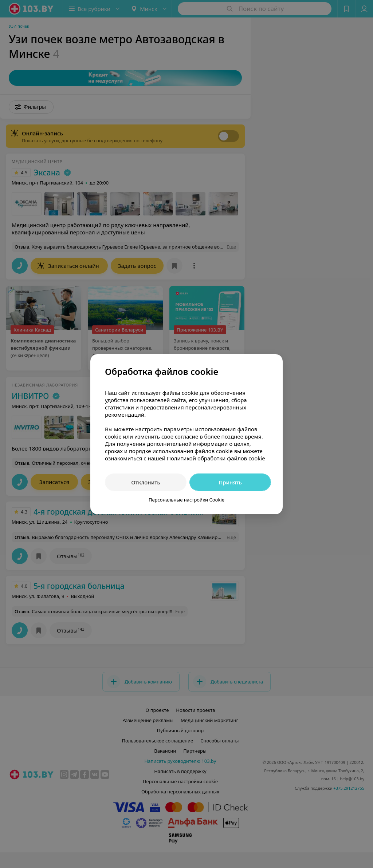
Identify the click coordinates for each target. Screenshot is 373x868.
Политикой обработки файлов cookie (216, 458)
